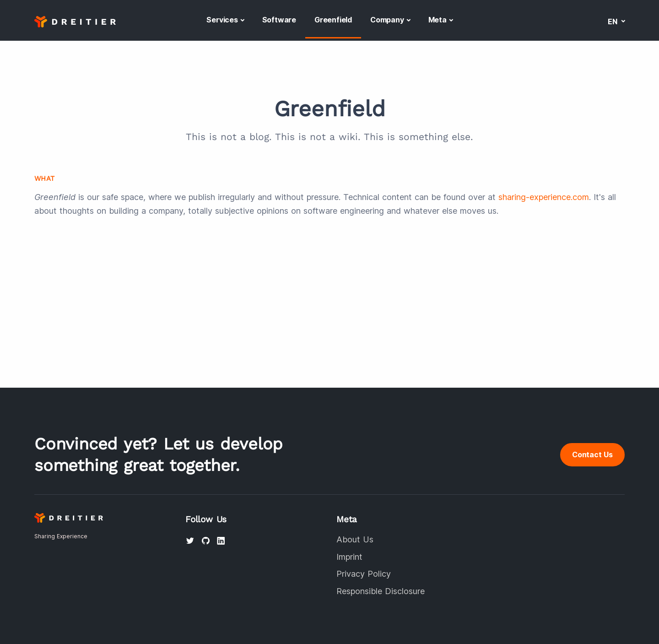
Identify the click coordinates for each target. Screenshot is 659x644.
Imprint (349, 557)
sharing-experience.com (544, 197)
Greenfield (333, 20)
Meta (438, 20)
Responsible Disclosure (381, 591)
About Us (355, 539)
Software (279, 20)
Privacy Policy (364, 574)
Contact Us (592, 455)
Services (222, 20)
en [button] (613, 22)
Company (387, 20)
